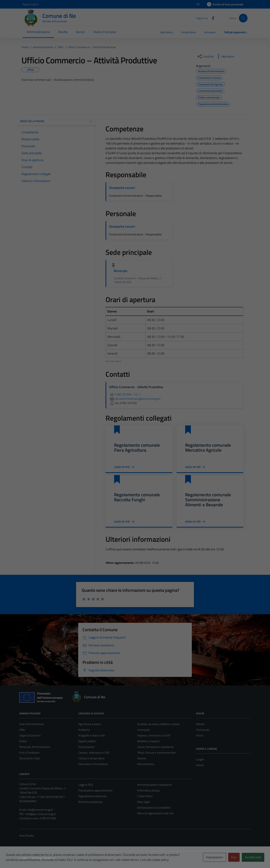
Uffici (22, 730)
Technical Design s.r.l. (44, 858)
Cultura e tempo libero (91, 758)
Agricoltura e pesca (89, 724)
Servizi (80, 32)
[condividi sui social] (205, 56)
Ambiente (84, 730)
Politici (23, 741)
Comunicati (203, 730)
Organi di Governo (30, 735)
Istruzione (210, 32)
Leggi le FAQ (86, 785)
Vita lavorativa (146, 764)
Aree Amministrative (32, 724)
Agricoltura (166, 32)
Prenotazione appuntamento (95, 790)
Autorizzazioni (86, 747)
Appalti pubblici (87, 741)
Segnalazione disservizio (92, 796)
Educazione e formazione (93, 764)
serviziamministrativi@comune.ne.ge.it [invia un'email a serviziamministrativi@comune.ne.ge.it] (135, 399)
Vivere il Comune (105, 32)
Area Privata (27, 836)
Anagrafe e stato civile (92, 735)
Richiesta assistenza (90, 802)
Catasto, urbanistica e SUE (94, 753)
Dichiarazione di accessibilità (154, 808)
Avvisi (200, 735)
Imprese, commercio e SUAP (154, 735)
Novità (63, 32)
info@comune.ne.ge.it (40, 810)
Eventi (200, 765)
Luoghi (200, 759)
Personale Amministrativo (35, 747)
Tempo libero (188, 32)
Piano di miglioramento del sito (155, 813)
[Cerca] (243, 18)
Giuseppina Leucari (122, 188)
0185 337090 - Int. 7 (125, 394)
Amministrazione (38, 32)
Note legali (144, 802)
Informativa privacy (149, 790)
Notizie (200, 724)
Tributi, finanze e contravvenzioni (157, 753)
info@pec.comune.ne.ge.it (41, 814)
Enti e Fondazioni (29, 753)
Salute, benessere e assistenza (155, 747)
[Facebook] (212, 18)
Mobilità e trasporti (148, 741)
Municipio (121, 271)
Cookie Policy (145, 796)
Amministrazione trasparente (154, 785)
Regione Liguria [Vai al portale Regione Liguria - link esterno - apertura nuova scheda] (30, 4)
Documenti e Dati (30, 758)
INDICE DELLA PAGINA (56, 121)
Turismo (142, 758)
